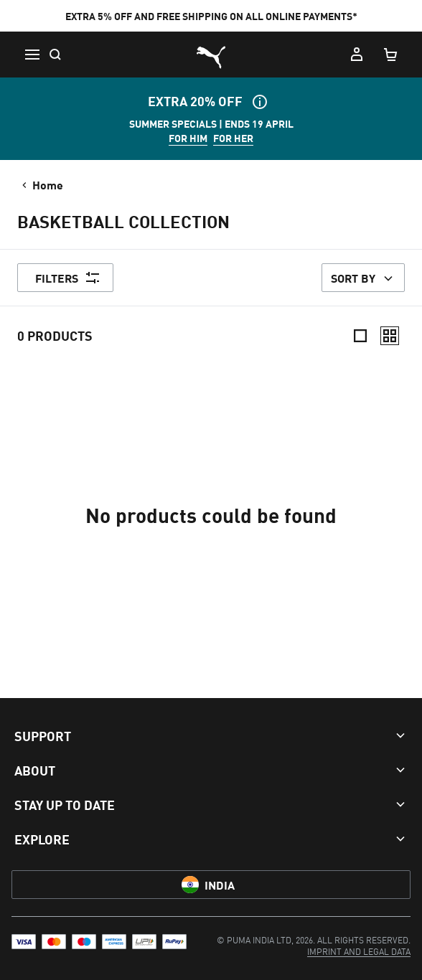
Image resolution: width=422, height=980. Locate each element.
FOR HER (233, 138)
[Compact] (360, 336)
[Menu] (32, 55)
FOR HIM (188, 138)
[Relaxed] (390, 336)
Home (41, 184)
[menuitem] (359, 951)
